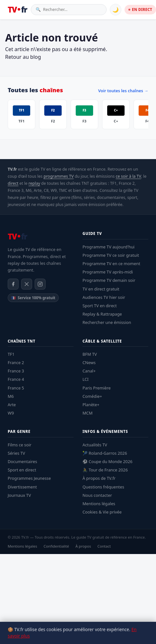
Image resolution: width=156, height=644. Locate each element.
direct (13, 183)
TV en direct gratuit (101, 289)
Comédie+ (92, 396)
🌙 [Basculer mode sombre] (116, 10)
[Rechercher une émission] (72, 9)
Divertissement (22, 487)
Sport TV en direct (100, 306)
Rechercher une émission (107, 322)
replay (34, 183)
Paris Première (97, 388)
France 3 (16, 371)
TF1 (11, 354)
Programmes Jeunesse (29, 478)
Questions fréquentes (103, 487)
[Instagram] (40, 284)
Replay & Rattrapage (102, 314)
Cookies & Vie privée (102, 512)
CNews (89, 362)
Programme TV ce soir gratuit (111, 255)
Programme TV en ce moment (111, 264)
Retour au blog (23, 57)
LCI (86, 379)
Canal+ (89, 371)
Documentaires (22, 461)
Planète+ (91, 405)
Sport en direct (22, 470)
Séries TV (16, 453)
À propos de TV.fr (99, 478)
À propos (83, 546)
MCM (87, 413)
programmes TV (59, 176)
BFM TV (90, 354)
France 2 (16, 362)
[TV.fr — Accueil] (17, 10)
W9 (11, 413)
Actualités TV (95, 445)
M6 (11, 396)
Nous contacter (97, 495)
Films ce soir (20, 445)
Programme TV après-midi (108, 272)
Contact (104, 546)
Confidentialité (56, 546)
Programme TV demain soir (109, 280)
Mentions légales (99, 504)
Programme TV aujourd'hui (108, 247)
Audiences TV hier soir (104, 297)
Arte (12, 405)
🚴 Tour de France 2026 (105, 470)
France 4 (16, 379)
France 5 (16, 388)
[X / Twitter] (27, 284)
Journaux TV (19, 495)
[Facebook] (13, 284)
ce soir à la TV (129, 176)
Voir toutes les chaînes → (123, 91)
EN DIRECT (140, 9)
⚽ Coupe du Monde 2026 (108, 461)
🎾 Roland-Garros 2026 (105, 453)
